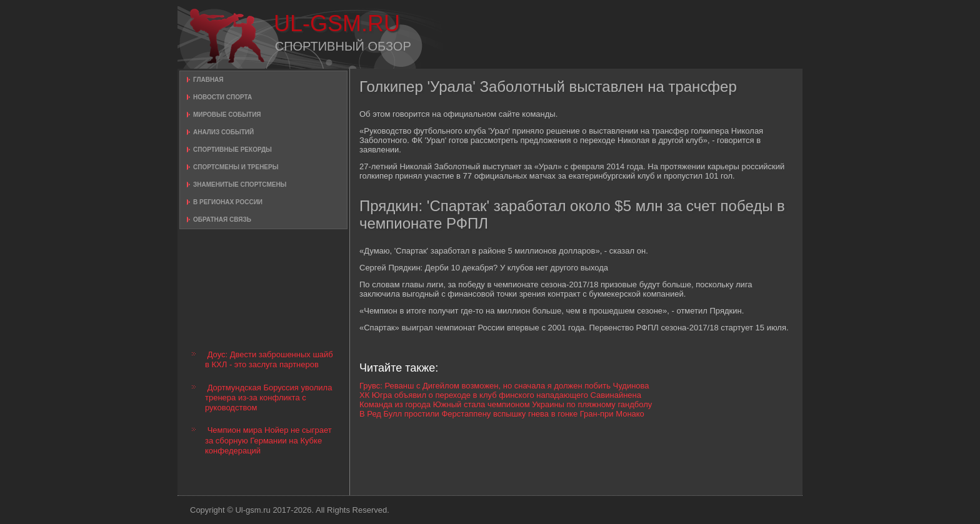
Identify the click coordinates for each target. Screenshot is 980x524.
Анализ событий (223, 132)
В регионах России (228, 202)
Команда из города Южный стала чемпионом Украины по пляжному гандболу (506, 404)
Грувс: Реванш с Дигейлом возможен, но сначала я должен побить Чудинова (504, 386)
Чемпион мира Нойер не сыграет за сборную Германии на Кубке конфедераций (268, 440)
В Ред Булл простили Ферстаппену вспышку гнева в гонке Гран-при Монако (502, 414)
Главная (208, 80)
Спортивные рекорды (232, 150)
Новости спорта (222, 97)
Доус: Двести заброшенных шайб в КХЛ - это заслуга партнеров (269, 359)
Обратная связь (222, 220)
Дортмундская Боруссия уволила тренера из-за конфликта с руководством (268, 398)
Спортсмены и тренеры (236, 167)
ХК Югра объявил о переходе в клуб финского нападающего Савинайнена (500, 395)
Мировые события (227, 115)
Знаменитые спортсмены (240, 185)
